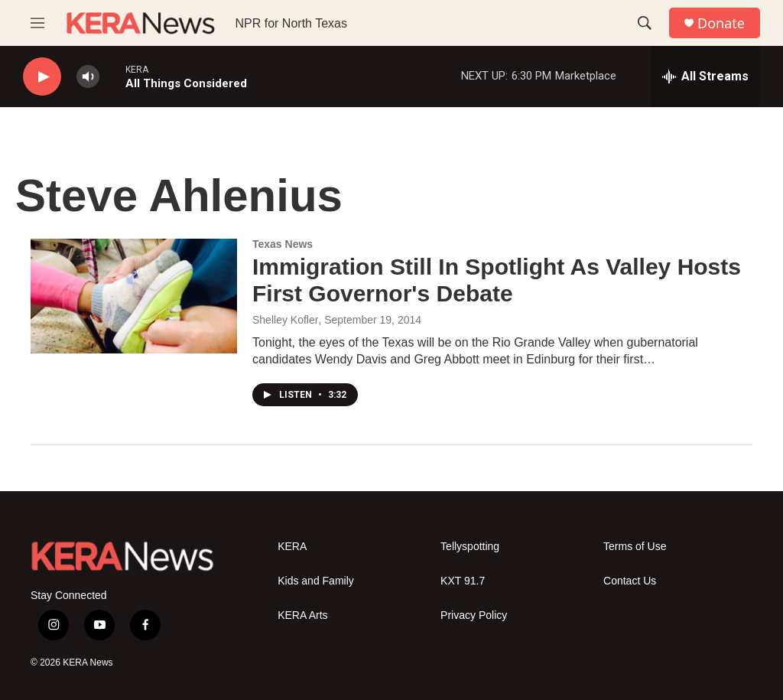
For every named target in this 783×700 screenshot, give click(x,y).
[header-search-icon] (645, 23)
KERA (292, 547)
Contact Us (630, 581)
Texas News (283, 244)
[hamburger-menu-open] (37, 23)
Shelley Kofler (285, 320)
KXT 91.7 (463, 581)
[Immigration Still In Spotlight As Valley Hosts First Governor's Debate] (134, 296)
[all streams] (705, 77)
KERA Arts (302, 615)
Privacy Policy (474, 615)
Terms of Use (635, 547)
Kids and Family (316, 581)
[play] (42, 77)
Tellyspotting (470, 547)
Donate (721, 23)
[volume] (88, 77)
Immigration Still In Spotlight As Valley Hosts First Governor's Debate (497, 280)
